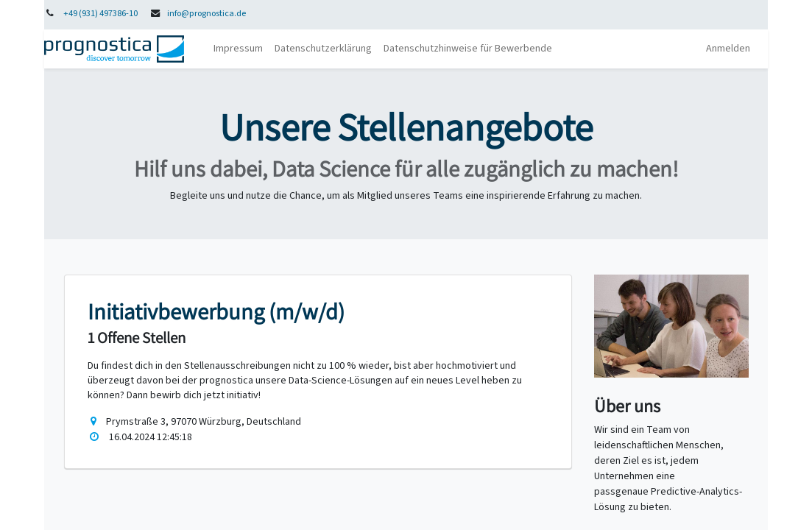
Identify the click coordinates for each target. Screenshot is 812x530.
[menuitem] (238, 49)
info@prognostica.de (206, 13)
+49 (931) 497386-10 (100, 13)
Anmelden (728, 49)
